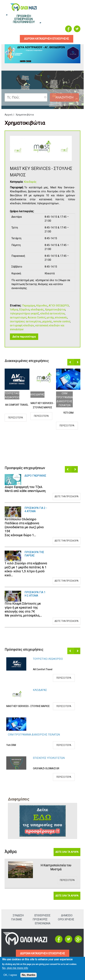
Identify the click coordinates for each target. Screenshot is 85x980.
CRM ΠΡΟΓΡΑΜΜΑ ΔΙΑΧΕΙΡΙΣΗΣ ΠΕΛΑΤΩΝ (34, 735)
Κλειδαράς (30, 182)
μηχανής (47, 321)
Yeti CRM (68, 413)
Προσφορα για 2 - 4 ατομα (36, 510)
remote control (62, 321)
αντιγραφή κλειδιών (22, 325)
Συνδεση (18, 915)
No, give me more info (15, 968)
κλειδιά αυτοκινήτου (53, 313)
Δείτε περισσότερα (24, 337)
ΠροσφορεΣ (40, 919)
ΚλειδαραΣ (37, 395)
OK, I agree (10, 975)
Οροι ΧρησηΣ (66, 919)
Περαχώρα (29, 306)
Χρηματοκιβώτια (55, 310)
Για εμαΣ (17, 919)
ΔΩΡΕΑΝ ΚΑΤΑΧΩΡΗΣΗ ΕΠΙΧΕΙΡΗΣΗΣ (43, 953)
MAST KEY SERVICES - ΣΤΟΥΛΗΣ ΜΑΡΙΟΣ (42, 405)
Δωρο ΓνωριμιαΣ (35, 476)
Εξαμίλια (24, 310)
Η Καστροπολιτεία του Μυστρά (56, 867)
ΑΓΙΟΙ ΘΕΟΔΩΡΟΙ (59, 306)
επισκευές (61, 317)
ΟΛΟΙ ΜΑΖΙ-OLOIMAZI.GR (46, 768)
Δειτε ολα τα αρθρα (67, 852)
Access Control (36, 317)
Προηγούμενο (71, 362)
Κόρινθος (42, 306)
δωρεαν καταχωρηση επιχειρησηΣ (47, 39)
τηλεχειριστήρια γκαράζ (24, 313)
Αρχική (9, 115)
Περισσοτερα (16, 418)
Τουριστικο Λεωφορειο (48, 659)
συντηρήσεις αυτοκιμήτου (25, 321)
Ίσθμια (14, 310)
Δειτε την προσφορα (67, 496)
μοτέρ (50, 317)
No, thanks (29, 975)
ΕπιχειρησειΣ (42, 915)
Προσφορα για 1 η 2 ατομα (35, 594)
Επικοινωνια (42, 923)
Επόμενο (77, 362)
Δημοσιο (67, 915)
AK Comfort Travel (17, 405)
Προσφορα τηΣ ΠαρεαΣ (34, 554)
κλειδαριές (37, 310)
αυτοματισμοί (18, 317)
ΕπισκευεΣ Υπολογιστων (49, 758)
